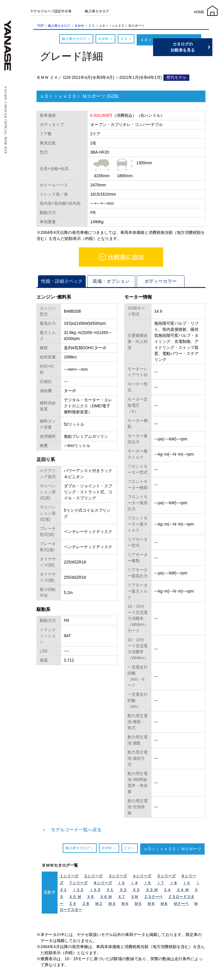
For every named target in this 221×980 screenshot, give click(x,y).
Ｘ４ (167, 890)
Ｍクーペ (181, 904)
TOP (41, 26)
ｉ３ (121, 883)
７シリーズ (78, 883)
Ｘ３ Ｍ (152, 890)
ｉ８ (174, 883)
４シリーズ (142, 876)
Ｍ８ (164, 904)
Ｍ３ (112, 904)
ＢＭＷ (79, 26)
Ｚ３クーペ (153, 897)
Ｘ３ (136, 890)
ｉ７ (161, 883)
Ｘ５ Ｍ (75, 897)
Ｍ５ (138, 904)
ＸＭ (134, 897)
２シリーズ (93, 876)
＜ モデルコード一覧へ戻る (72, 830)
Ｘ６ (90, 897)
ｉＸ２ (78, 890)
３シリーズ (118, 876)
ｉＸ (186, 883)
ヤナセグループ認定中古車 (51, 11)
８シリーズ (103, 883)
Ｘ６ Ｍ (106, 897)
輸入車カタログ (97, 11)
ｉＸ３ (95, 890)
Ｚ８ (86, 904)
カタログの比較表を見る (194, 47)
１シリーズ (69, 876)
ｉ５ (147, 883)
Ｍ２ (99, 904)
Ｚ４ (92, 26)
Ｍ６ (151, 904)
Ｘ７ (121, 897)
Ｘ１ (110, 890)
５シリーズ (166, 876)
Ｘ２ (123, 890)
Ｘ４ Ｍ (183, 890)
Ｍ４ (125, 904)
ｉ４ (134, 883)
